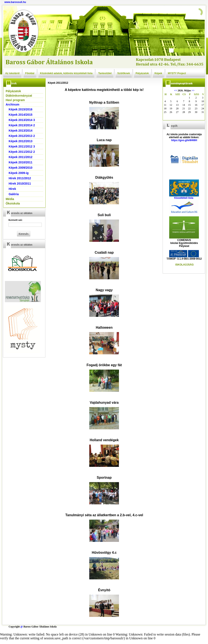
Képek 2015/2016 (21, 109)
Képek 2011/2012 (21, 157)
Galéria (14, 194)
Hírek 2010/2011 (20, 184)
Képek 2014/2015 (21, 115)
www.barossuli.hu (15, 2)
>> (193, 90)
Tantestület (105, 73)
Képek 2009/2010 (21, 168)
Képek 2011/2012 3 (22, 146)
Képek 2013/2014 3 (22, 120)
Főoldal (30, 73)
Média (10, 199)
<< (176, 90)
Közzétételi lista (184, 198)
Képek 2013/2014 (21, 131)
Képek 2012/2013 (21, 141)
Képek (158, 73)
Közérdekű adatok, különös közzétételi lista (66, 73)
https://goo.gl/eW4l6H (184, 140)
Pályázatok (142, 73)
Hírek (12, 189)
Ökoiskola (13, 203)
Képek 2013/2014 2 (22, 125)
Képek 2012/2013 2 (22, 136)
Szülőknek (124, 73)
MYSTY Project (177, 73)
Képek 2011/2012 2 (22, 152)
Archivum (13, 104)
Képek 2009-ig (19, 173)
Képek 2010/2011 (21, 162)
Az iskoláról (12, 73)
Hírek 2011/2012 (20, 178)
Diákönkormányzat (19, 96)
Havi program (15, 100)
